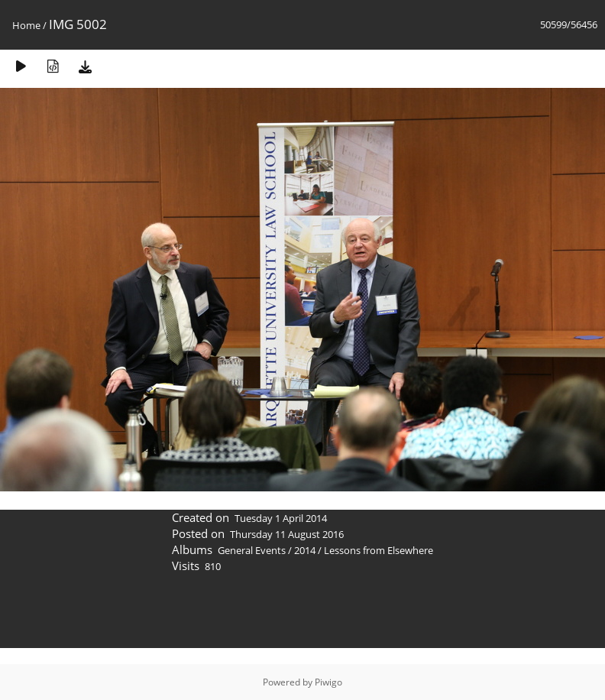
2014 (305, 550)
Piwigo (328, 682)
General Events (252, 550)
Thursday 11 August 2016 (287, 534)
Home (26, 25)
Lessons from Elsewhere (379, 550)
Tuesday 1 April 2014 (281, 518)
